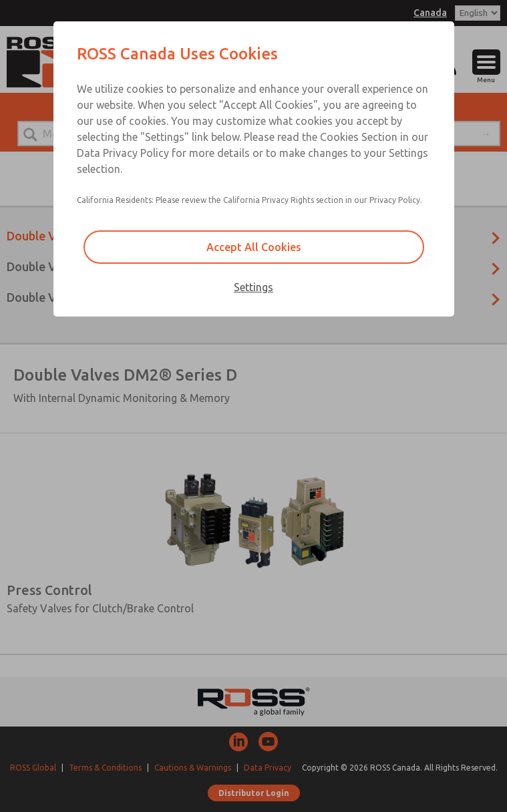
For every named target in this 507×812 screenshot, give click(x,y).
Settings (253, 287)
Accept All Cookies (254, 247)
